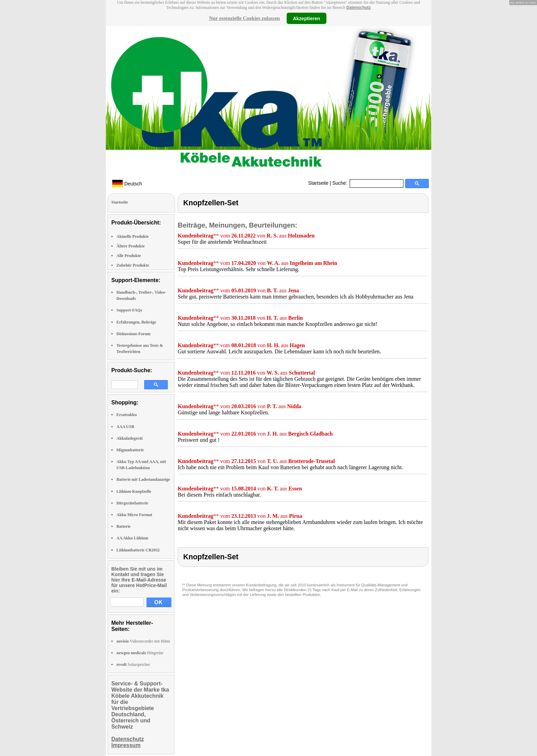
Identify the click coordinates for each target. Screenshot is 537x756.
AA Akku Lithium (132, 538)
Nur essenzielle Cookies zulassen (244, 18)
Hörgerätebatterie (132, 503)
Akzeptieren (306, 18)
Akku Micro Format (134, 515)
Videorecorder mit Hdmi (143, 641)
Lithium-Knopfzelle (134, 491)
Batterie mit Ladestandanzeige (143, 479)
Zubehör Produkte (133, 265)
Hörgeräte (140, 653)
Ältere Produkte (131, 246)
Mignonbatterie (130, 450)
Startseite (318, 183)
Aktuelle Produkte (133, 236)
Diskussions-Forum (133, 334)
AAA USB (125, 427)
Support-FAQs (129, 310)
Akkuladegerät (130, 438)
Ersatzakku (127, 415)
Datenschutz (358, 8)
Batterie (123, 526)
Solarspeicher (133, 664)
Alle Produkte (129, 256)
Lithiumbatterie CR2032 (138, 550)
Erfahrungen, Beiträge (136, 322)
